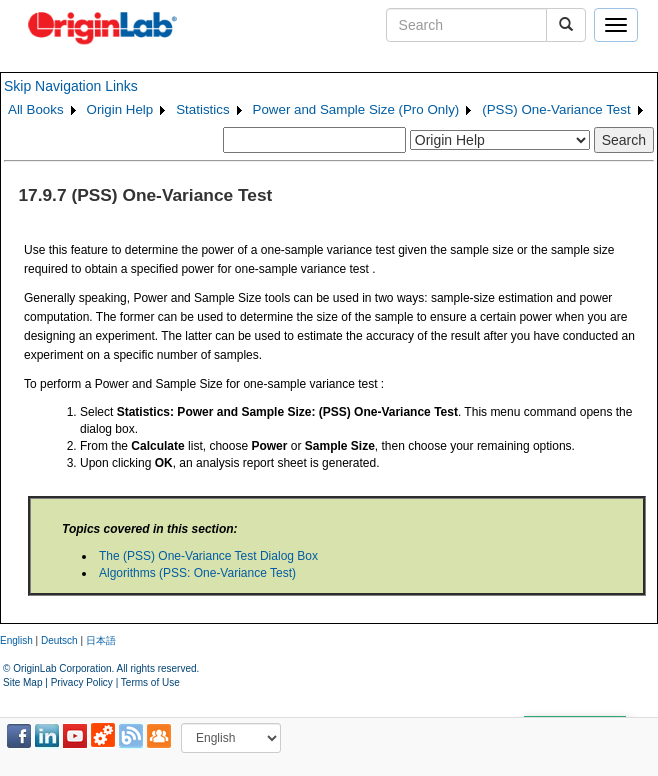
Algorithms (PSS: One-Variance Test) (197, 573)
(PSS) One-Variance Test (556, 109)
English (16, 640)
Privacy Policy (82, 682)
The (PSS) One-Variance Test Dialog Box (208, 556)
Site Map (22, 682)
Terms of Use (150, 682)
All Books (36, 109)
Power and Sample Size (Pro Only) (356, 109)
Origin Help (120, 109)
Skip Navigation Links (71, 86)
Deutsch (59, 640)
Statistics (202, 109)
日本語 (101, 640)
